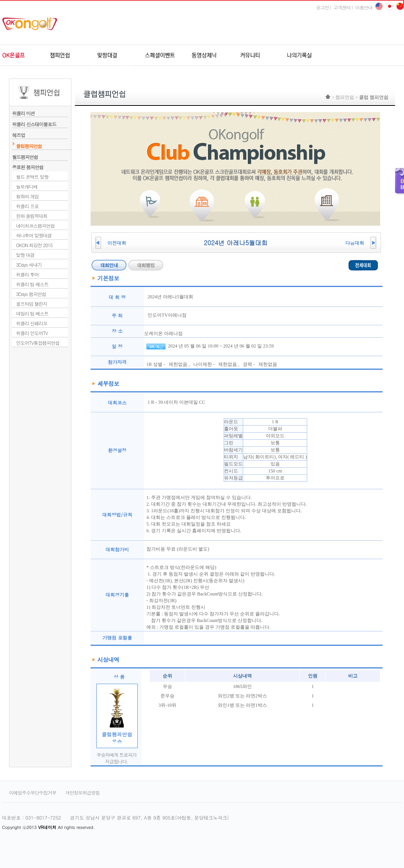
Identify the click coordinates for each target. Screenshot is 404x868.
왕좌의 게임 (27, 196)
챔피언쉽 (69, 55)
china (390, 6)
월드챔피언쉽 (25, 157)
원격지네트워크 (114, 55)
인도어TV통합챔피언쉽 (38, 343)
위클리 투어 (27, 274)
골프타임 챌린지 (32, 304)
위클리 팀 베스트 (32, 284)
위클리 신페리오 (32, 323)
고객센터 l (343, 7)
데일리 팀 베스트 (32, 313)
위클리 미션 (40, 111)
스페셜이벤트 (159, 55)
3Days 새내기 (29, 265)
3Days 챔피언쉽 (31, 294)
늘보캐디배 (27, 186)
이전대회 (117, 243)
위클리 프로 (27, 206)
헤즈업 (40, 133)
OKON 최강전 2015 (34, 245)
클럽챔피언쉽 (29, 146)
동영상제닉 (204, 55)
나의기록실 (294, 55)
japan (400, 6)
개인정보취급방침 (82, 792)
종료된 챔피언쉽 (28, 167)
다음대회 (355, 243)
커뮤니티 (249, 55)
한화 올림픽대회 (32, 216)
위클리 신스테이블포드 (40, 122)
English (379, 6)
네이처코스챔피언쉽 (35, 225)
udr (351, 55)
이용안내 (364, 7)
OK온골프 (24, 55)
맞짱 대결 (25, 255)
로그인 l (323, 7)
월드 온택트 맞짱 (32, 177)
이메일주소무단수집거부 (33, 792)
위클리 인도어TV (32, 333)
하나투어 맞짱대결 (34, 235)
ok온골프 (32, 24)
